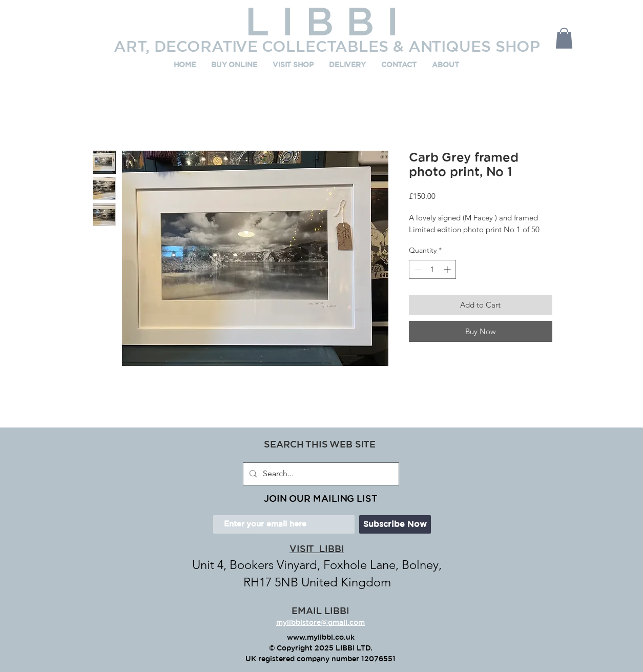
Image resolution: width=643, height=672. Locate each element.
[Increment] (448, 269)
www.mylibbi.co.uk (321, 638)
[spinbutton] (432, 269)
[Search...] (320, 474)
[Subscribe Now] (395, 524)
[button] (564, 38)
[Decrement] (417, 269)
